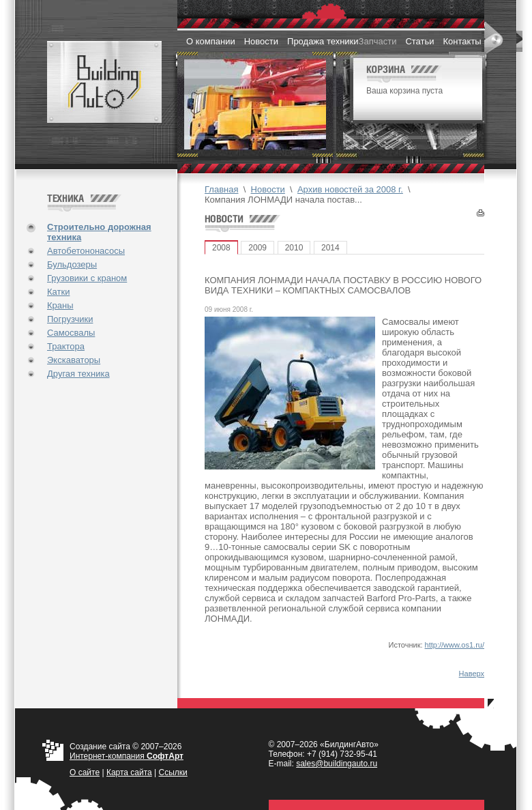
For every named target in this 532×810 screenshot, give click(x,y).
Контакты (462, 41)
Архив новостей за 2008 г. (350, 189)
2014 (330, 248)
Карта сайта (129, 772)
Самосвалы (71, 333)
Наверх (472, 674)
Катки (58, 292)
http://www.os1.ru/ (455, 645)
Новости (261, 41)
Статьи (419, 41)
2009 (257, 248)
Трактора (66, 346)
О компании (211, 41)
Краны (60, 305)
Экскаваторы (74, 360)
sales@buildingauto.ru (337, 764)
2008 (221, 248)
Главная (221, 189)
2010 (294, 248)
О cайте (85, 772)
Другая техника (78, 374)
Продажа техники (323, 41)
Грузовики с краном (87, 278)
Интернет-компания (127, 756)
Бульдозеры (72, 264)
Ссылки (173, 772)
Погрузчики (70, 319)
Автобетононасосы (86, 251)
